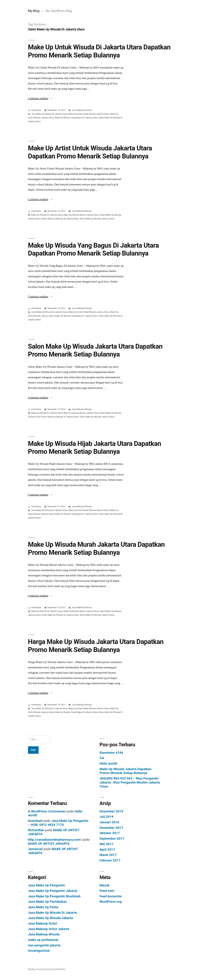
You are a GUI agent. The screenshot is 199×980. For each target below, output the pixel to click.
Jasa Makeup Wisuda (82, 110)
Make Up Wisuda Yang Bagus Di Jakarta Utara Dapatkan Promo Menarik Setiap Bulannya (93, 249)
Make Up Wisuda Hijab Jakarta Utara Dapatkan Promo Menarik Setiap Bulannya (95, 448)
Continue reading (40, 98)
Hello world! (108, 763)
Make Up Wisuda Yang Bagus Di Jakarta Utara (76, 118)
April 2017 (107, 849)
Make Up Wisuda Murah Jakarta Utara (81, 215)
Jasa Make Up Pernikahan (47, 902)
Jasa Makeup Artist (43, 923)
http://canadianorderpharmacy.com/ (55, 840)
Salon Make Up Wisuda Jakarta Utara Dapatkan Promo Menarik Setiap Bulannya (95, 350)
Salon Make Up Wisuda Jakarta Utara (97, 219)
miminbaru (36, 110)
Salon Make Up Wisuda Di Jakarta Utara (60, 219)
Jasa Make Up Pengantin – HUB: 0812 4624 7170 (58, 823)
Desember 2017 (111, 828)
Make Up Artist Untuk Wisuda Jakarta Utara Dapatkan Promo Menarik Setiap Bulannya (90, 152)
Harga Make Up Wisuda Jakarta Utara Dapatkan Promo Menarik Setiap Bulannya (96, 646)
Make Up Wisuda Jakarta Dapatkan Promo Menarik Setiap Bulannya (126, 771)
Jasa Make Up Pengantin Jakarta (53, 891)
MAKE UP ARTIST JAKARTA (49, 844)
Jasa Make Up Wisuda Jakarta (51, 918)
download (35, 821)
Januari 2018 (109, 822)
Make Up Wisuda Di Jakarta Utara (47, 215)
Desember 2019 (111, 811)
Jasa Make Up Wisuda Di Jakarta (52, 913)
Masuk (105, 885)
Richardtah (36, 830)
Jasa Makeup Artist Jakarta (49, 929)
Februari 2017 (110, 860)
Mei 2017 (107, 844)
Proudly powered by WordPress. (51, 969)
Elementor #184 (111, 753)
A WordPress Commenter (47, 811)
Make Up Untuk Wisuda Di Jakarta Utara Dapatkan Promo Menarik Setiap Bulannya (99, 51)
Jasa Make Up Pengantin (47, 885)
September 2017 (112, 838)
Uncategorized (39, 951)
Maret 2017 (108, 855)
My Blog (34, 11)
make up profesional (43, 940)
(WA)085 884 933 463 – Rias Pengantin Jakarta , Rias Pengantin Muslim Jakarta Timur (130, 782)
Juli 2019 (107, 817)
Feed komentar (111, 896)
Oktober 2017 (110, 833)
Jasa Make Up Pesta (43, 907)
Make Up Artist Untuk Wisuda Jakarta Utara (89, 114)
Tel (102, 758)
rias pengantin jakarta (44, 945)
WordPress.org (111, 902)
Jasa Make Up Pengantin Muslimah (54, 896)
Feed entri (107, 891)
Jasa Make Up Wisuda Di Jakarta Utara (49, 114)
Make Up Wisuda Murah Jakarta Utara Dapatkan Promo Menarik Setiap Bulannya (96, 548)
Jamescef (35, 849)
